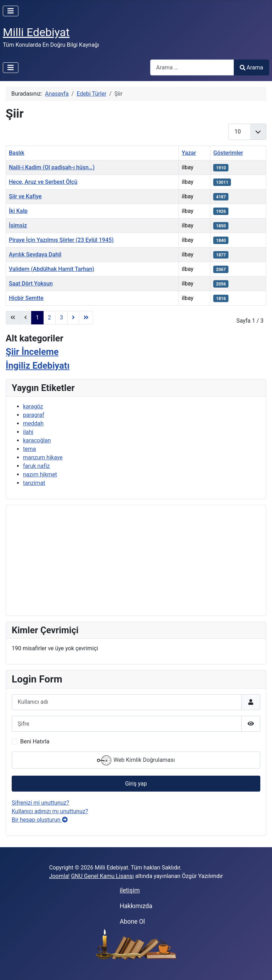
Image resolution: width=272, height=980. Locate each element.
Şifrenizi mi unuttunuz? (40, 803)
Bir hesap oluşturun (40, 820)
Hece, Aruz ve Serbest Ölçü (43, 182)
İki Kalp (18, 211)
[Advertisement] (136, 560)
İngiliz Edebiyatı (38, 366)
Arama (251, 67)
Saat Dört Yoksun (31, 284)
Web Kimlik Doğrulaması (136, 760)
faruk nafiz (36, 466)
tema (29, 449)
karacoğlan (37, 440)
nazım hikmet (40, 474)
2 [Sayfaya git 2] (49, 318)
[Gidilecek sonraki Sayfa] (73, 318)
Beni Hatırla (35, 741)
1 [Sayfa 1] (37, 318)
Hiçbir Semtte (26, 298)
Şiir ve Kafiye (25, 196)
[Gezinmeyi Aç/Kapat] (11, 11)
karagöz (33, 406)
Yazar (189, 153)
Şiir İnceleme (32, 352)
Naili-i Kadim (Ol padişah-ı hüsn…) (52, 167)
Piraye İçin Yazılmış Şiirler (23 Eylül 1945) (61, 240)
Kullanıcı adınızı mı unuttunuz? (50, 811)
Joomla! (59, 876)
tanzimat (34, 483)
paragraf (34, 415)
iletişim (130, 890)
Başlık (17, 153)
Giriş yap (136, 784)
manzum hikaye (43, 457)
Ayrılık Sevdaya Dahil (35, 254)
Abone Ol (132, 922)
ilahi (28, 432)
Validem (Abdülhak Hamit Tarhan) (52, 269)
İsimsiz (18, 225)
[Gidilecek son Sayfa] (86, 318)
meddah (33, 423)
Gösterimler (228, 153)
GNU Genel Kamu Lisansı (102, 876)
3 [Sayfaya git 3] (61, 318)
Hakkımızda (136, 906)
